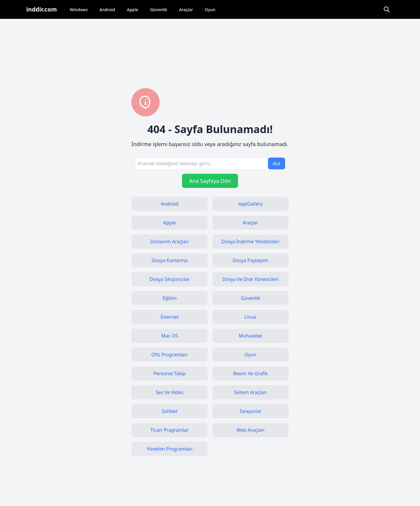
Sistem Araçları (251, 392)
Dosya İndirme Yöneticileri (250, 242)
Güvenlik (159, 10)
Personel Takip (170, 373)
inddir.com (42, 9)
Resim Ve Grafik (250, 373)
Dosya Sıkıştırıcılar (170, 279)
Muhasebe (250, 336)
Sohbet (170, 411)
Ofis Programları (170, 355)
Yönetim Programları (170, 449)
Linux (250, 317)
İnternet (170, 317)
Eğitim (170, 298)
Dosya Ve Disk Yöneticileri (250, 279)
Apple (133, 10)
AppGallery (250, 204)
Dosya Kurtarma (170, 260)
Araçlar (186, 10)
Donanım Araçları (170, 242)
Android (107, 10)
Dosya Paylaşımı (250, 260)
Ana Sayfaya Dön (210, 181)
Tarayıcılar (250, 411)
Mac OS (170, 336)
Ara (277, 163)
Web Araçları (250, 430)
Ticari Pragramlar (170, 430)
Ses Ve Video (170, 392)
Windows (79, 10)
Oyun (210, 10)
